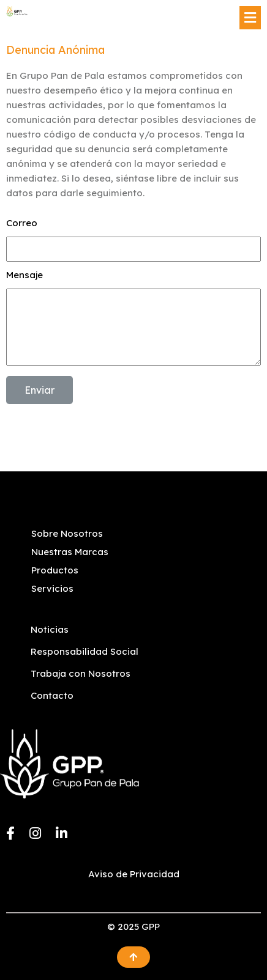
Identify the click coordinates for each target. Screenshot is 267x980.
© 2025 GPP (133, 927)
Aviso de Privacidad (134, 874)
